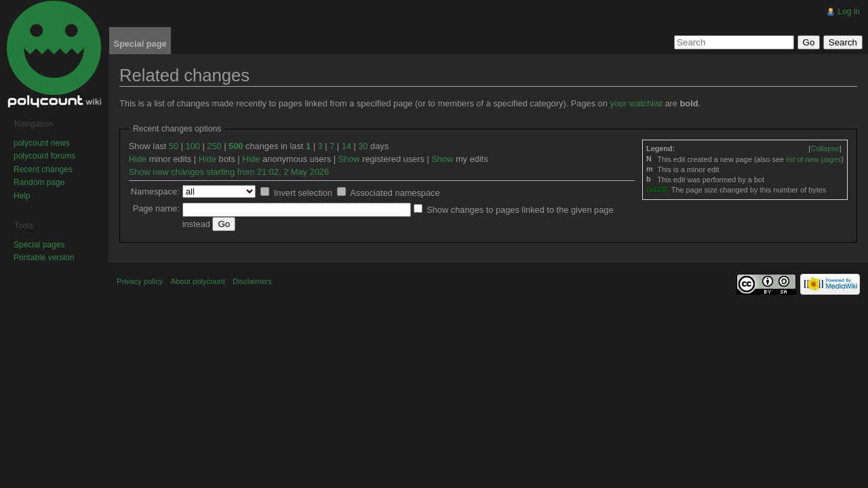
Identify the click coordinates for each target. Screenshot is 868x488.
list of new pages (813, 159)
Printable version (44, 258)
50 (174, 146)
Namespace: (155, 191)
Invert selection (303, 193)
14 (347, 146)
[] (825, 148)
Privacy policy (140, 281)
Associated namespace (395, 193)
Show (349, 159)
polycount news (42, 143)
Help (22, 196)
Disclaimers (252, 281)
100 (193, 146)
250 (214, 146)
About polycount (198, 281)
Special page (140, 44)
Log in (849, 12)
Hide (138, 159)
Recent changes (43, 169)
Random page (39, 182)
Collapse (825, 148)
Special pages (39, 245)
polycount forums (44, 156)
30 (363, 146)
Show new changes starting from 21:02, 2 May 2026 (229, 172)
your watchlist (636, 103)
